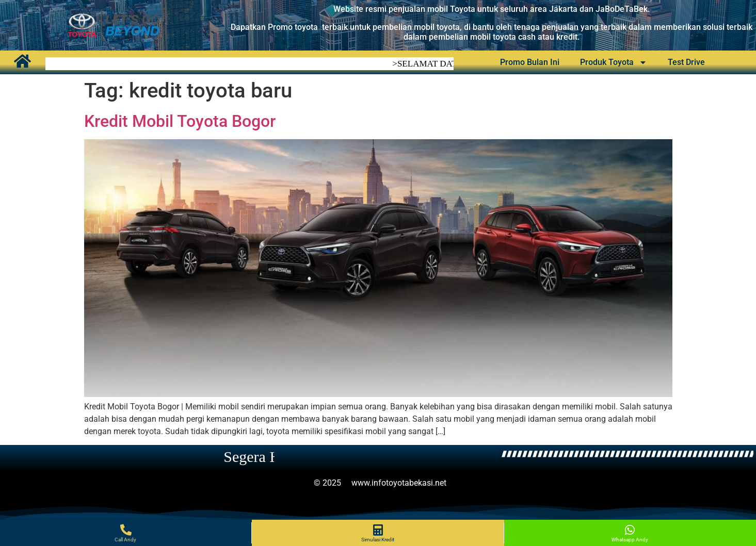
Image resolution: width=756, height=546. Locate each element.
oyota (449, 27)
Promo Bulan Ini (530, 61)
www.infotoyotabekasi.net (399, 483)
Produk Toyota (614, 61)
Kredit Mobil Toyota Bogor (180, 121)
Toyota (464, 9)
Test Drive (686, 61)
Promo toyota (293, 27)
